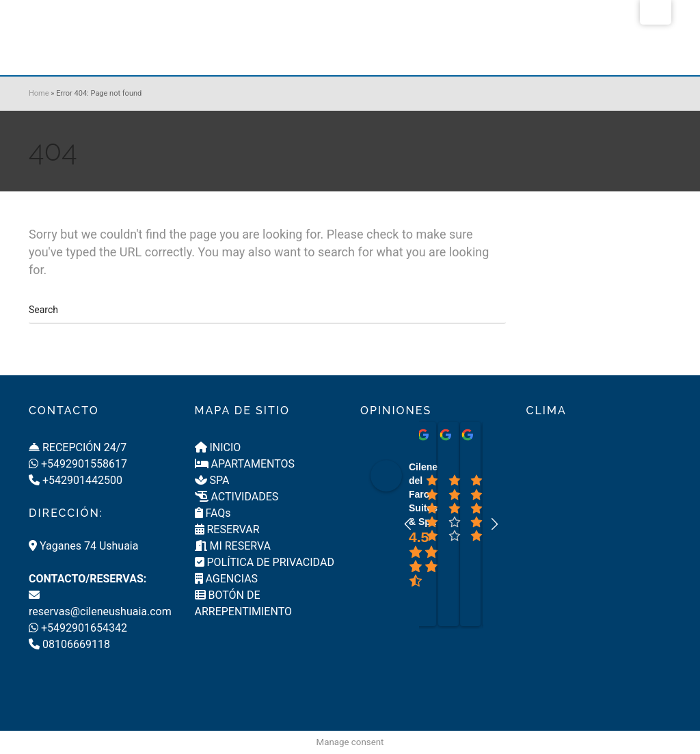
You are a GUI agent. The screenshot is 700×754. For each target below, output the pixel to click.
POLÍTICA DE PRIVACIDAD (265, 562)
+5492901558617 (78, 464)
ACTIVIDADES (237, 497)
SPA (212, 480)
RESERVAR (227, 529)
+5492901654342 (78, 628)
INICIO (218, 447)
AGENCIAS (227, 579)
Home (39, 93)
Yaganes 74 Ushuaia (83, 546)
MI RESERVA (233, 546)
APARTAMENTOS (245, 464)
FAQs (213, 513)
